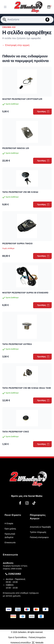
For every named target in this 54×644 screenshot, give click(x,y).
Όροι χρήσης (10, 529)
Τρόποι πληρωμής (38, 532)
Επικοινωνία (10, 543)
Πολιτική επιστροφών (39, 537)
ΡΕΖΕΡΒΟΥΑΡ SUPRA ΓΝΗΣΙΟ (17, 244)
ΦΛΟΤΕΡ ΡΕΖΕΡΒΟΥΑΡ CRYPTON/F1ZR (22, 99)
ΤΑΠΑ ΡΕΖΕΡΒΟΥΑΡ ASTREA (17, 344)
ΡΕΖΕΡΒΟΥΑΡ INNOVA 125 (16, 148)
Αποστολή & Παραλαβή (40, 527)
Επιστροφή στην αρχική (16, 45)
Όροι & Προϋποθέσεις (18, 637)
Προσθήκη (43, 112)
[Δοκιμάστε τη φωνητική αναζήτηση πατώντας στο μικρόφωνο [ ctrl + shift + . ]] (49, 20)
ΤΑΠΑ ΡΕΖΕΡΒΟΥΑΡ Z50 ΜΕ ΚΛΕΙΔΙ (20, 192)
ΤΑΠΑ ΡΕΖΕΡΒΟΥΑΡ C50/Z (16, 432)
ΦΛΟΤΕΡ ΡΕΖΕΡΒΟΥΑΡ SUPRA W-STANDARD (25, 293)
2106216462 (15, 574)
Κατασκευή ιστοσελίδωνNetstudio (27, 643)
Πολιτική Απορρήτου (37, 637)
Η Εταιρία (9, 523)
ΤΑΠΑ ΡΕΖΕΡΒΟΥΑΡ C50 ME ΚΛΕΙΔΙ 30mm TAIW (27, 388)
